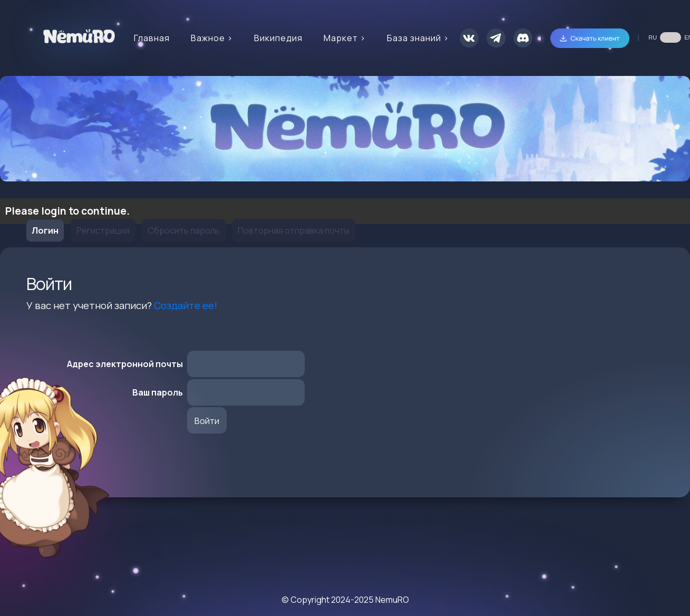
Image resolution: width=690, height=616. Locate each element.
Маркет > (345, 38)
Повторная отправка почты (294, 230)
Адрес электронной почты (125, 364)
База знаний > (418, 38)
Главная (152, 38)
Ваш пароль (158, 392)
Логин (45, 230)
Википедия (278, 38)
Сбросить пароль (184, 230)
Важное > (212, 38)
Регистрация (103, 230)
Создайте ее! (186, 305)
